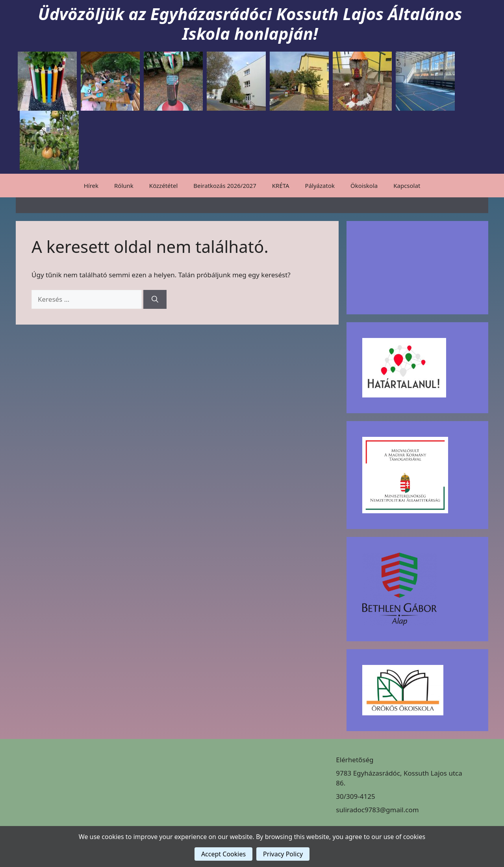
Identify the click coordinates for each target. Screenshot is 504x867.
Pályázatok (320, 186)
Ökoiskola (364, 186)
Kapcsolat (407, 186)
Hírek (91, 186)
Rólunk (124, 186)
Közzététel (163, 186)
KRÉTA (281, 186)
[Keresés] (155, 299)
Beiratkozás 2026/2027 (225, 186)
